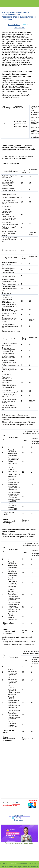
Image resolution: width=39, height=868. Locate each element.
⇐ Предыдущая (14, 24)
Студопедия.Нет (12, 863)
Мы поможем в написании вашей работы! (12, 805)
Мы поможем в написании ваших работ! (20, 843)
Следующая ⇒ (19, 27)
